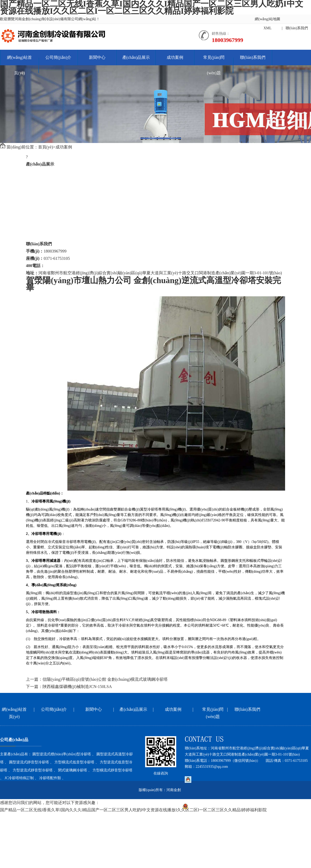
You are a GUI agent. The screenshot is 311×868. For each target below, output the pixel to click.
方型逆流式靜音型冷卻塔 (49, 208)
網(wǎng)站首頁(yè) (19, 65)
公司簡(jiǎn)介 (58, 57)
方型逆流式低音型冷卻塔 (49, 200)
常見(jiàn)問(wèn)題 (214, 65)
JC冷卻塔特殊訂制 (43, 229)
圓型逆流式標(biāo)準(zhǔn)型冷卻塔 (59, 171)
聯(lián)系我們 (297, 28)
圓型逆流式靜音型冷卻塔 (49, 186)
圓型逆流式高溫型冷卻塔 (49, 179)
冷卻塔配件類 (38, 237)
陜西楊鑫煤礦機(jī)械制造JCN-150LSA (77, 687)
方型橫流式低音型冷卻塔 (49, 193)
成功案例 (175, 57)
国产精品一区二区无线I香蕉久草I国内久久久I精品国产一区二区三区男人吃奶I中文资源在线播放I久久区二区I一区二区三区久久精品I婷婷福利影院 (133, 810)
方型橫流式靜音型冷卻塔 (49, 222)
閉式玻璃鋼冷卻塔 (43, 215)
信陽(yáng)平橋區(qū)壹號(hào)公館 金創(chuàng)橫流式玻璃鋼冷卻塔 (105, 679)
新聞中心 (97, 57)
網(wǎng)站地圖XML (267, 24)
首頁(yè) (46, 147)
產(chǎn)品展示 (136, 57)
